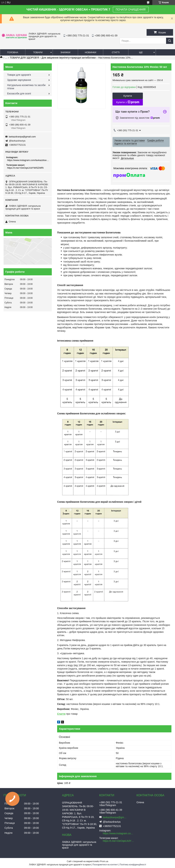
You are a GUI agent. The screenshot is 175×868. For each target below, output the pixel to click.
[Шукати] (170, 41)
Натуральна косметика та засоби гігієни (26, 87)
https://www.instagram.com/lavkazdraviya (28, 160)
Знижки (65, 52)
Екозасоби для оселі (19, 94)
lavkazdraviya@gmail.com (22, 137)
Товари (38, 52)
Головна (13, 52)
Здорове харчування (19, 80)
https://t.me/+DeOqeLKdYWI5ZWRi (25, 168)
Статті (116, 52)
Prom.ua (104, 861)
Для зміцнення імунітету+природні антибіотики (69, 58)
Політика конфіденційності (133, 865)
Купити (128, 96)
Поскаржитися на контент (105, 865)
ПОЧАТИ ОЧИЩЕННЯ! (131, 10)
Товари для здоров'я (19, 75)
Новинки (91, 52)
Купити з (128, 102)
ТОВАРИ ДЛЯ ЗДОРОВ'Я (24, 58)
